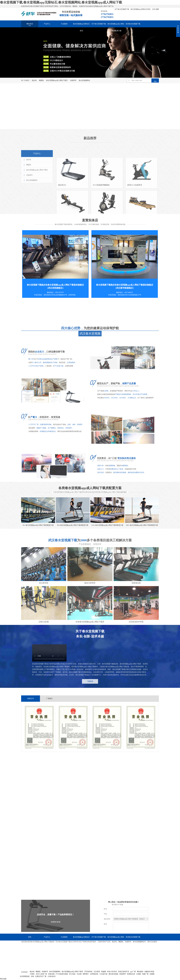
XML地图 (155, 9)
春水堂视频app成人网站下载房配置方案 (116, 25)
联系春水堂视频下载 (133, 24)
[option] (90, 53)
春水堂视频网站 (84, 80)
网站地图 (3, 979)
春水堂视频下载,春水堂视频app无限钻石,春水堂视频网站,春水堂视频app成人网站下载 (61, 2)
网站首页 (30, 24)
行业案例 (64, 24)
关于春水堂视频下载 (122, 9)
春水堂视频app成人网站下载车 (57, 80)
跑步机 (34, 80)
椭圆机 (41, 80)
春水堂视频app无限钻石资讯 (141, 9)
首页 (30, 937)
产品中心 (47, 24)
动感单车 (73, 80)
